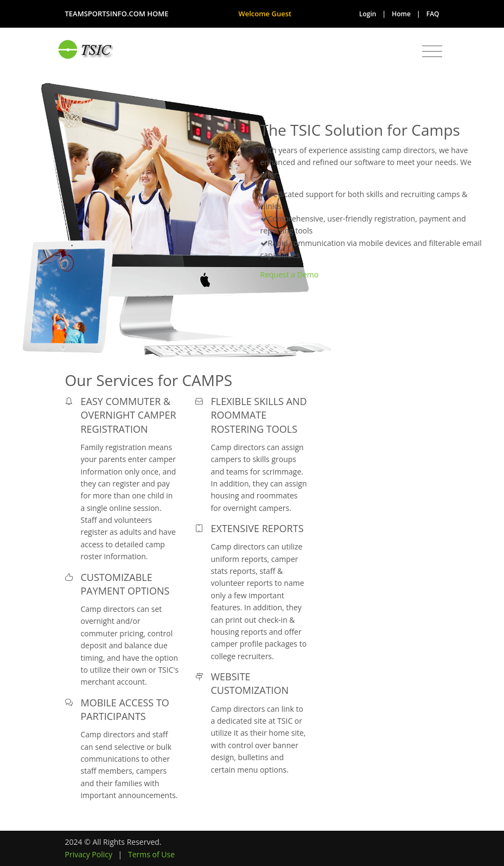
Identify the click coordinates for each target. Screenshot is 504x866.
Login (368, 14)
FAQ (433, 14)
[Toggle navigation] (432, 52)
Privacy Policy (89, 854)
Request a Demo (290, 274)
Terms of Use (151, 854)
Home (401, 14)
